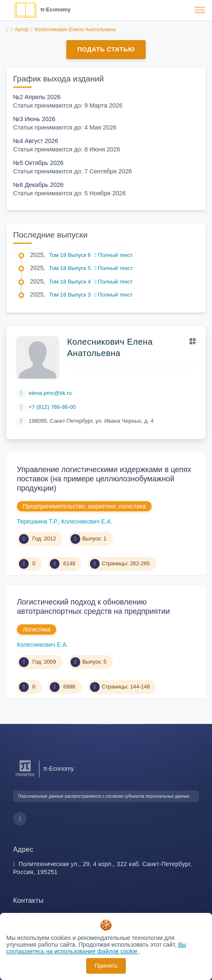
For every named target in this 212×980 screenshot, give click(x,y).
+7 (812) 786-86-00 (52, 407)
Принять (106, 966)
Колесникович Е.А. (87, 521)
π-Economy (55, 9)
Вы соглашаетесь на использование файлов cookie (96, 948)
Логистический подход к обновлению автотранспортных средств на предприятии (93, 607)
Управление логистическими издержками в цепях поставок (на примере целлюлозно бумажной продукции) (104, 479)
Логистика (37, 629)
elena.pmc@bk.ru (50, 393)
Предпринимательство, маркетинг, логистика (84, 506)
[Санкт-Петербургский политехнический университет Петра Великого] (25, 776)
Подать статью (106, 49)
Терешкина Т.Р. (37, 521)
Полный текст (114, 255)
